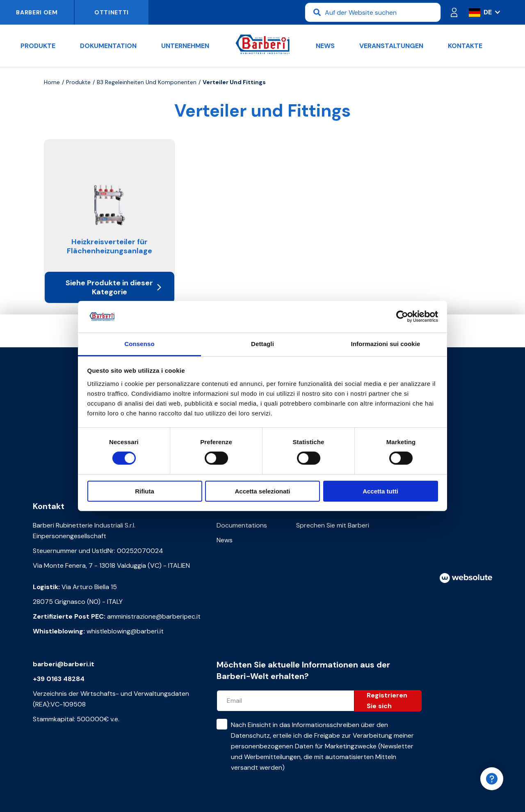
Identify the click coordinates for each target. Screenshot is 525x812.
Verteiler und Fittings (234, 82)
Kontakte (465, 46)
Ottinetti (112, 12)
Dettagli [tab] (262, 344)
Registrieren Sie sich (387, 701)
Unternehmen (185, 46)
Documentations (242, 525)
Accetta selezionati (262, 491)
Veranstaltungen (391, 46)
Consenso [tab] (139, 344)
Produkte (38, 46)
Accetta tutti (380, 491)
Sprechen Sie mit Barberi (333, 525)
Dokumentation (108, 46)
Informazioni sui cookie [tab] (386, 344)
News (325, 46)
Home (52, 82)
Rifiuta (145, 491)
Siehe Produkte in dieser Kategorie (113, 287)
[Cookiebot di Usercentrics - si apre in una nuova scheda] (402, 317)
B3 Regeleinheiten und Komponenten (147, 82)
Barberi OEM (37, 12)
